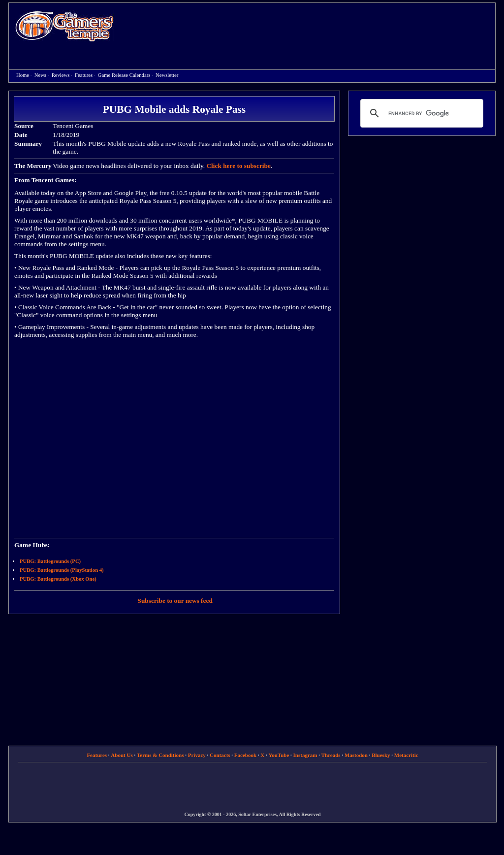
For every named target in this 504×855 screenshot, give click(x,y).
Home (64, 26)
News (40, 75)
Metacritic (406, 755)
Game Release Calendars (124, 75)
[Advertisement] (310, 28)
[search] (420, 113)
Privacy (197, 755)
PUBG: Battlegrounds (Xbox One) (58, 579)
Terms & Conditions (160, 755)
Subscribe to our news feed (175, 601)
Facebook (245, 755)
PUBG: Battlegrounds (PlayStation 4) (62, 570)
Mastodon (356, 755)
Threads (331, 755)
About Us (122, 755)
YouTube (279, 755)
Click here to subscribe (238, 166)
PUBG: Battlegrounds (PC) (50, 561)
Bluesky (381, 755)
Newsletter (167, 75)
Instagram (305, 755)
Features (84, 75)
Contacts (220, 755)
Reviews (61, 75)
